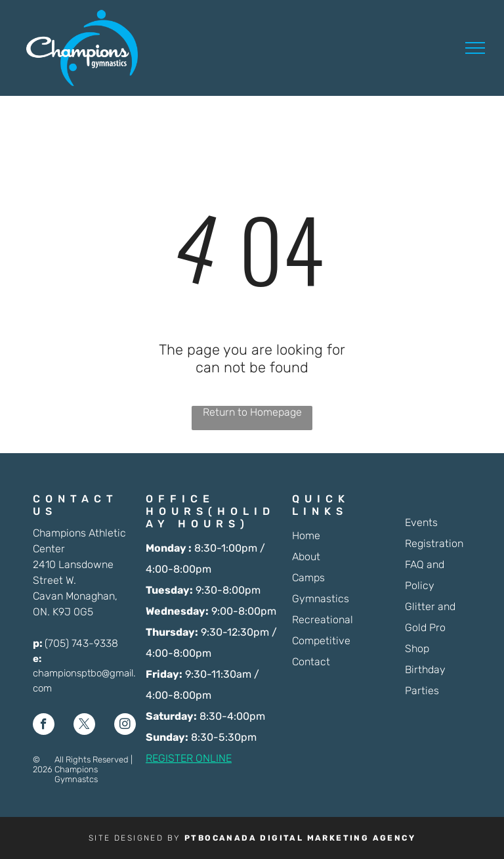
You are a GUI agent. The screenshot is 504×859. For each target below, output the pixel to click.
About (306, 557)
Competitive (321, 641)
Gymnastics (321, 599)
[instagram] (125, 726)
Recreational (323, 620)
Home (306, 536)
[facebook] (44, 726)
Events (421, 522)
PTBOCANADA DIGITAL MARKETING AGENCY (300, 838)
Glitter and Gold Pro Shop (430, 628)
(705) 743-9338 (81, 643)
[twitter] (84, 726)
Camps (308, 578)
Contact (311, 662)
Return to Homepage (252, 412)
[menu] (475, 48)
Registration (434, 543)
